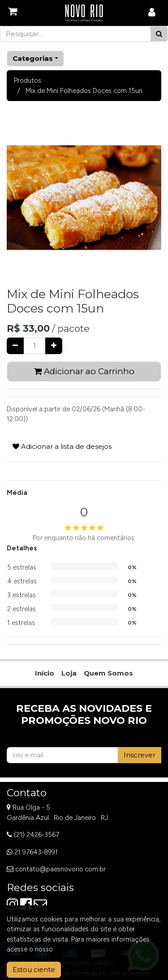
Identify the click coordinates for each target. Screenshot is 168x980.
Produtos (28, 80)
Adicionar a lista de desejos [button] (62, 446)
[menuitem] (45, 674)
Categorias (33, 58)
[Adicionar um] (54, 346)
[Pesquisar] (159, 34)
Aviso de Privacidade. (86, 949)
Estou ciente (34, 969)
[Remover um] (15, 346)
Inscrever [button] (140, 755)
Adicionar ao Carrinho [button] (84, 371)
